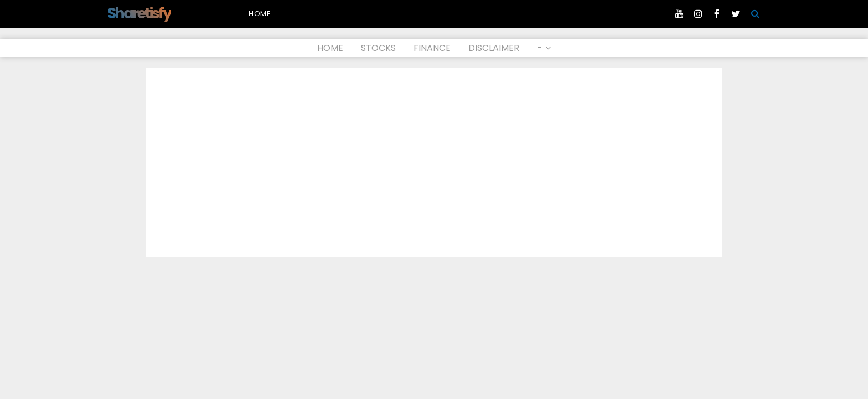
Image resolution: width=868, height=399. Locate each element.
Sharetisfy (139, 13)
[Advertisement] (434, 151)
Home (260, 14)
